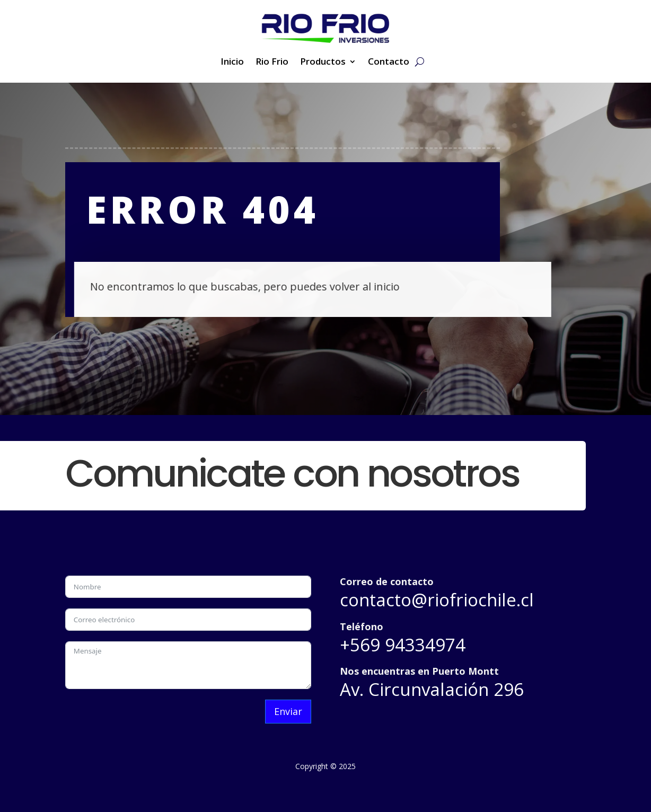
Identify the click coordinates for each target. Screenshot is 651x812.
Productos (323, 63)
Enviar (288, 711)
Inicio (232, 63)
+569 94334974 (403, 645)
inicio (378, 286)
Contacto (389, 63)
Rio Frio (272, 63)
